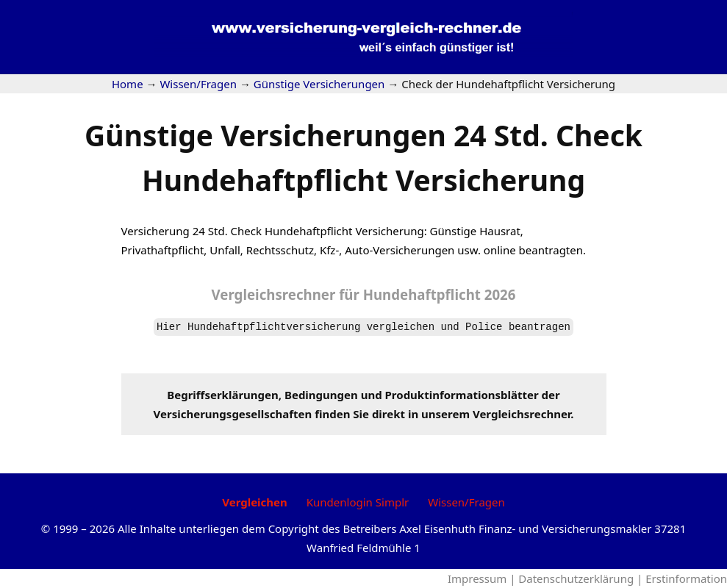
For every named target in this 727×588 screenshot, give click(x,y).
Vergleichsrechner (274, 294)
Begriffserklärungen (223, 395)
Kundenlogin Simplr (358, 502)
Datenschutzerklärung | (582, 578)
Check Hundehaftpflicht (292, 231)
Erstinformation (686, 578)
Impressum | (483, 578)
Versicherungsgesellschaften (233, 414)
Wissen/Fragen (466, 502)
